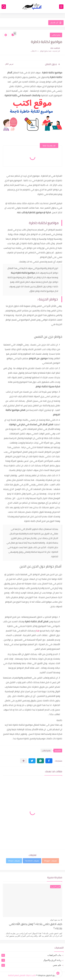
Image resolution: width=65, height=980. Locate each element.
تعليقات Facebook (32, 861)
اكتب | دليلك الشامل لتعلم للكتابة (22, 975)
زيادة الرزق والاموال (31, 960)
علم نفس (31, 965)
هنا (38, 631)
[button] (49, 761)
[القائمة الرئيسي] (61, 7)
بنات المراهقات (31, 955)
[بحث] (4, 7)
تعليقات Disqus (14, 861)
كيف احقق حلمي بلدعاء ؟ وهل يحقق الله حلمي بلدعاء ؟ (36, 926)
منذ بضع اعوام (55, 920)
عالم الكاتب (56, 35)
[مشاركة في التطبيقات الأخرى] (24, 761)
